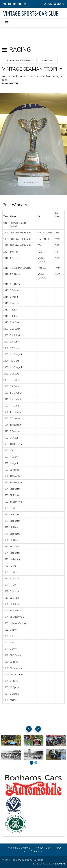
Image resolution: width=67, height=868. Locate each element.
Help (48, 4)
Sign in (59, 4)
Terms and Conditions (19, 848)
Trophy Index (48, 60)
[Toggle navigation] (7, 23)
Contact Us (36, 851)
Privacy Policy (43, 848)
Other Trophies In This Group (20, 60)
